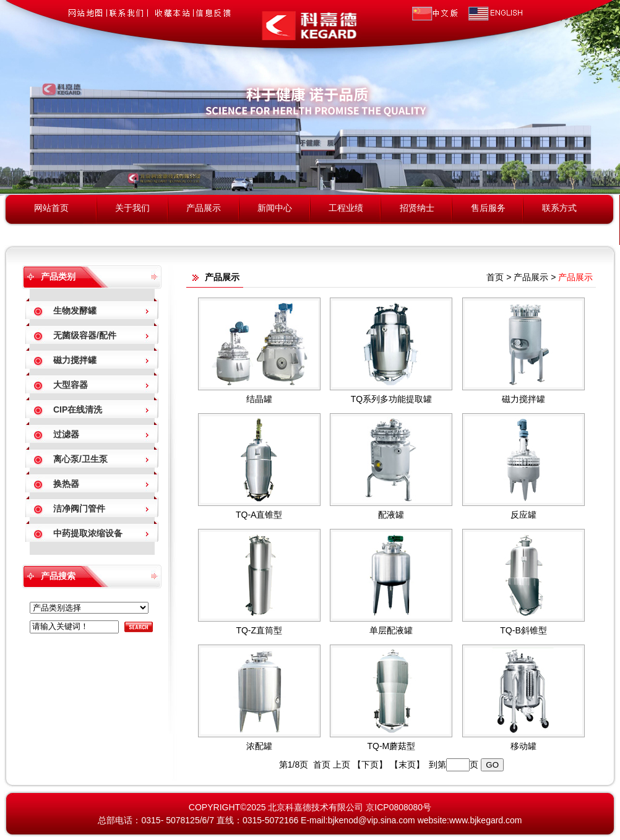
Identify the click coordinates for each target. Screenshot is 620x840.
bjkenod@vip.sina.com (372, 820)
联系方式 (559, 208)
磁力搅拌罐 (75, 360)
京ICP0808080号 (398, 807)
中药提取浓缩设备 (88, 533)
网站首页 (51, 208)
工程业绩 (346, 208)
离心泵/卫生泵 (80, 459)
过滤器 (66, 434)
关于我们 (132, 208)
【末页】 (407, 765)
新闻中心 (275, 208)
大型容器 (71, 385)
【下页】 (370, 765)
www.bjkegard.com (486, 820)
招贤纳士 (417, 208)
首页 (495, 277)
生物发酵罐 (75, 311)
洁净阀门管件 (79, 508)
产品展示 (204, 208)
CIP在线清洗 (78, 409)
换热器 (66, 484)
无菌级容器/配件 (85, 335)
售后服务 (488, 208)
